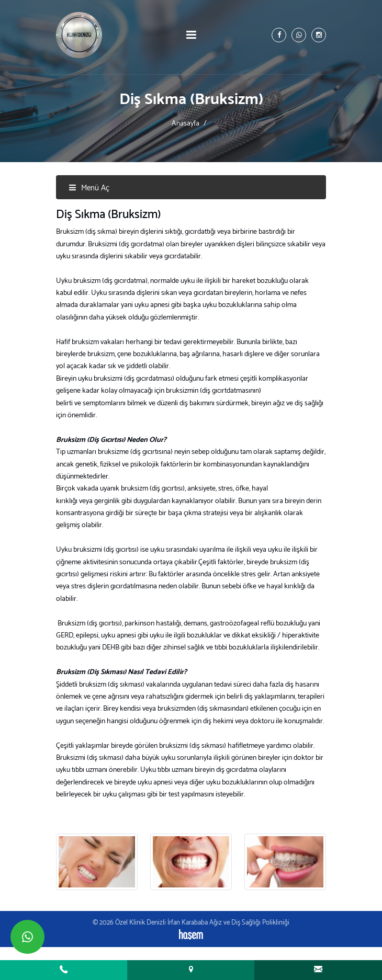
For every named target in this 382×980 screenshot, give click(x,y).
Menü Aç (89, 188)
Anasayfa (186, 123)
